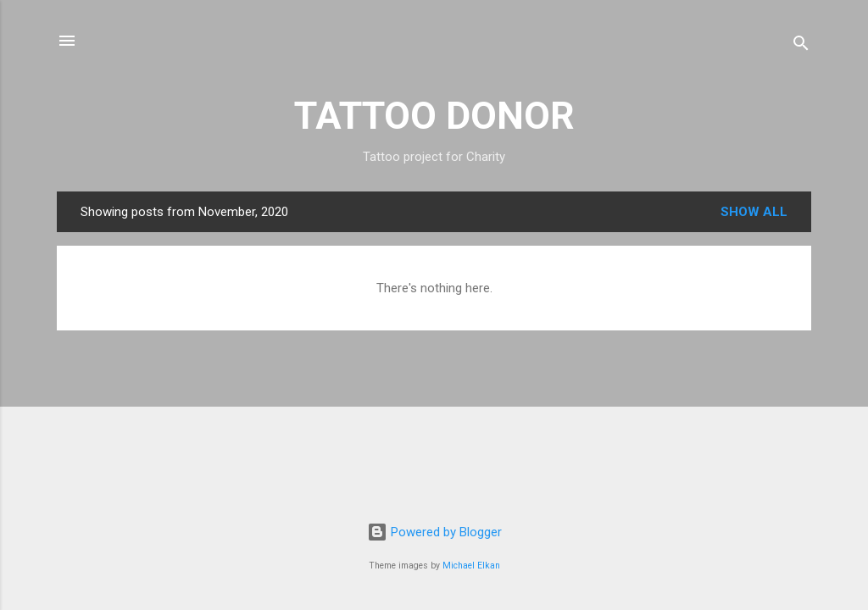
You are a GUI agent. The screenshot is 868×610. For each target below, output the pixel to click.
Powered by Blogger (434, 532)
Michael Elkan (471, 566)
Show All (754, 212)
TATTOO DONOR (434, 116)
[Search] (801, 46)
